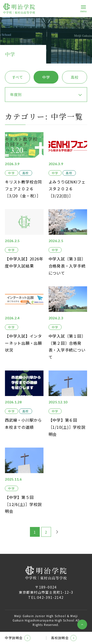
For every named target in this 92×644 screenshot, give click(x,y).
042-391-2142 (50, 597)
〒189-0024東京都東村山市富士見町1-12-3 (46, 590)
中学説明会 (18, 638)
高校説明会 (64, 638)
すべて (17, 77)
